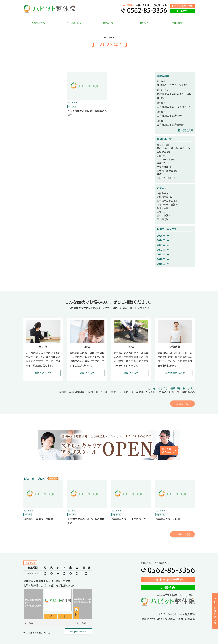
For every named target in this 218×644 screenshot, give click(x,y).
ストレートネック (122, 388)
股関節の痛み (186, 388)
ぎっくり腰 (72, 107)
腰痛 (62, 388)
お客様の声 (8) (164, 194)
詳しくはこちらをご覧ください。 (37, 629)
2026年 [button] (163, 231)
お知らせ (144, 23)
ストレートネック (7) (167, 158)
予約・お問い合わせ (215, 611)
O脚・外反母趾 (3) (166, 176)
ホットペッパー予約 (182, 6)
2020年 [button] (163, 255)
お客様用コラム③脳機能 (170, 125)
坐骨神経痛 (77, 388)
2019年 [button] (163, 260)
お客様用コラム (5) (166, 198)
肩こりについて (43, 369)
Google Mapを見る (78, 627)
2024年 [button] (163, 236)
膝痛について (131, 369)
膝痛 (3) (161, 172)
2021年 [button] (163, 250)
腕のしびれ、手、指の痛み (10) (172, 148)
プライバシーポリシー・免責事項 (176, 610)
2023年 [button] (163, 241)
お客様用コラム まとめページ (174, 107)
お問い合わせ (179, 23)
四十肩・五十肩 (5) (166, 169)
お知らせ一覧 (182, 530)
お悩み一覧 (109, 23)
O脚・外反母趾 (146, 388)
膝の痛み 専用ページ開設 (172, 85)
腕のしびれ (166, 388)
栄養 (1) (161, 208)
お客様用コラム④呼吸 (169, 116)
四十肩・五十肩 (98, 388)
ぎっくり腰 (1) (164, 212)
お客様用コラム (118, 511)
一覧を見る (185, 130)
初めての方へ (39, 23)
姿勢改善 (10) (164, 151)
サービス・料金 (74, 23)
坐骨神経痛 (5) (164, 165)
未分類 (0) (162, 215)
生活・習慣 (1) (164, 205)
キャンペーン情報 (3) (167, 201)
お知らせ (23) (164, 191)
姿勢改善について (175, 369)
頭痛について (87, 369)
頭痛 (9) (161, 155)
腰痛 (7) (161, 162)
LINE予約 (182, 10)
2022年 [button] (163, 246)
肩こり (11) (163, 145)
